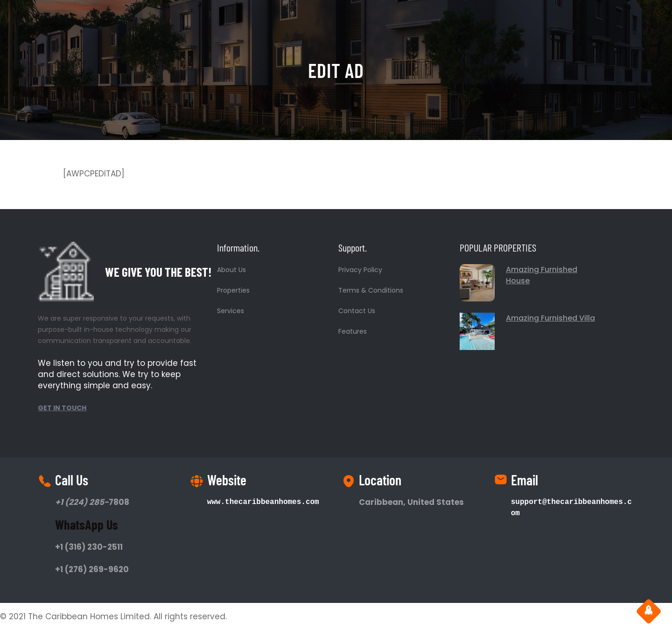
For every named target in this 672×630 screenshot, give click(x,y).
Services (231, 311)
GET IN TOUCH (62, 408)
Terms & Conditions (371, 290)
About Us (231, 270)
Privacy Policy (360, 270)
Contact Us (357, 311)
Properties (233, 290)
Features (353, 331)
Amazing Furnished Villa (550, 318)
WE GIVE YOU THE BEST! (158, 272)
